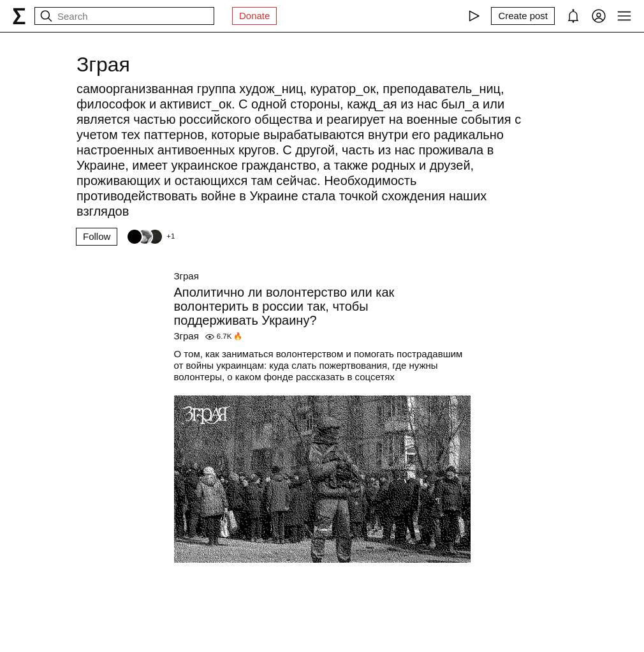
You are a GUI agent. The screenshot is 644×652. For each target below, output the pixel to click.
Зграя (187, 276)
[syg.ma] (19, 16)
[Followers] (150, 237)
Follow (97, 236)
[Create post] (523, 16)
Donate (254, 16)
